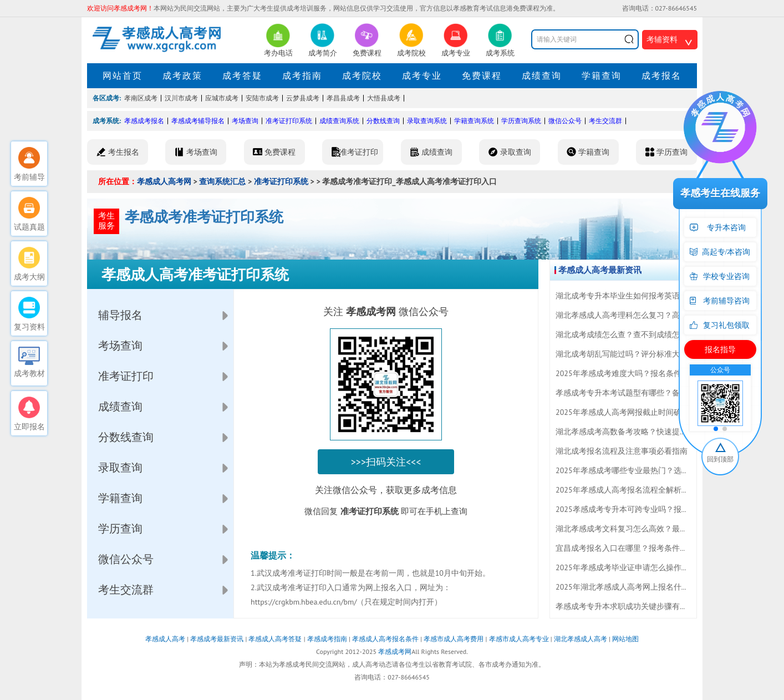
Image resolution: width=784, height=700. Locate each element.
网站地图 (625, 639)
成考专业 (422, 75)
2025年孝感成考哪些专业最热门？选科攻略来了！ (642, 470)
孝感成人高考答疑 (275, 639)
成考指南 (302, 75)
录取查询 (120, 468)
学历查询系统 (521, 121)
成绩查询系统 (339, 121)
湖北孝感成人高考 (581, 639)
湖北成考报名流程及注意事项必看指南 (622, 451)
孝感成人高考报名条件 (385, 639)
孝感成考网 (395, 651)
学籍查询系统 (474, 121)
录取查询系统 (427, 121)
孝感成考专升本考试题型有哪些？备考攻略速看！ (641, 393)
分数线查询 (383, 121)
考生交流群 (605, 121)
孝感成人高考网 (164, 181)
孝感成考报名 (144, 121)
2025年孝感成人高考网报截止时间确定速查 (630, 412)
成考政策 (182, 75)
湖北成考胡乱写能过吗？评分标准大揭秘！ (629, 354)
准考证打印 (126, 376)
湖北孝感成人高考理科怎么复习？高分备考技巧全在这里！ (656, 315)
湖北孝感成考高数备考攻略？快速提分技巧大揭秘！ (645, 432)
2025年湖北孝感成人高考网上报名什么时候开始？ (642, 587)
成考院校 (362, 75)
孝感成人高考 (165, 639)
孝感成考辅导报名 (198, 121)
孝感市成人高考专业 (519, 639)
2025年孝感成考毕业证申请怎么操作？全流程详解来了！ (653, 567)
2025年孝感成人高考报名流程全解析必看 (626, 490)
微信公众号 (565, 121)
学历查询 (120, 529)
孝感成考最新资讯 (217, 639)
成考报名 (661, 75)
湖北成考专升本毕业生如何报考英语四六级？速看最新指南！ (660, 296)
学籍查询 (602, 75)
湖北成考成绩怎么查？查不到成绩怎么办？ (629, 334)
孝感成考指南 (327, 639)
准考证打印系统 (289, 121)
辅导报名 (120, 315)
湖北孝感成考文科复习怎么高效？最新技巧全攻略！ (645, 529)
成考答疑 (242, 75)
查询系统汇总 (222, 181)
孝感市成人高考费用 (454, 639)
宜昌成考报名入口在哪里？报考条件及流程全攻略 (641, 548)
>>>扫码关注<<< (386, 462)
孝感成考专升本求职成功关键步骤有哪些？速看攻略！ (649, 606)
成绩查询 (542, 75)
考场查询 (245, 121)
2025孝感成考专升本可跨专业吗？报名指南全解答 (642, 509)
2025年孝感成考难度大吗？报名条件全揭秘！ (634, 373)
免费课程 (482, 75)
